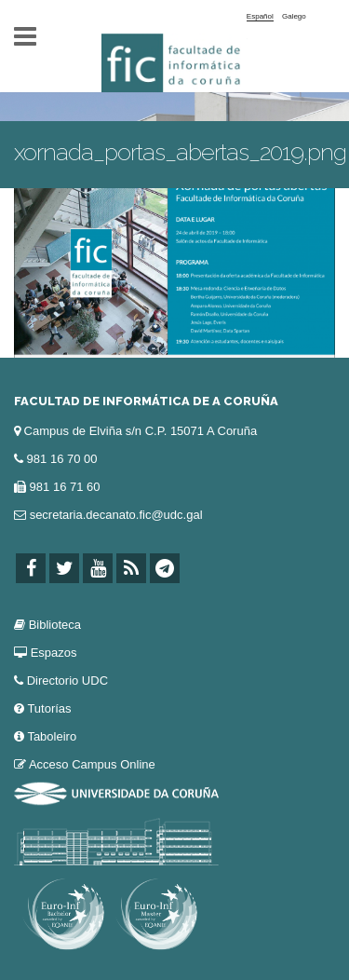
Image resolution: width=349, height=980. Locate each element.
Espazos (54, 653)
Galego (294, 16)
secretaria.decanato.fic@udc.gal (116, 515)
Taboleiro (52, 736)
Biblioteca (55, 625)
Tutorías (49, 708)
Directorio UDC (67, 681)
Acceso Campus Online (92, 764)
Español (260, 16)
